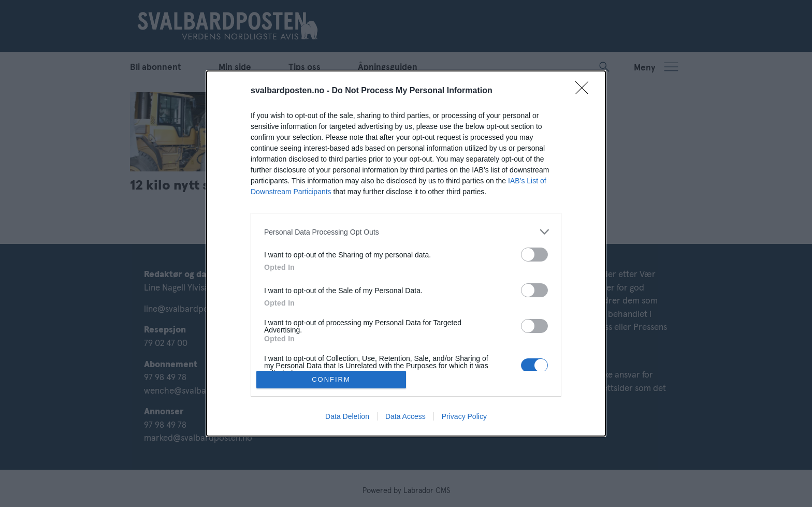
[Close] (585, 91)
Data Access (405, 416)
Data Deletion (347, 416)
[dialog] (406, 253)
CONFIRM (331, 379)
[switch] (534, 255)
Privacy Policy (464, 416)
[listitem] (406, 232)
